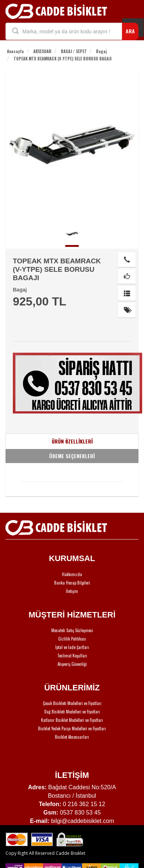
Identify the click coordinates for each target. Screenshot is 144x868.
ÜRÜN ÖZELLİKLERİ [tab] (72, 441)
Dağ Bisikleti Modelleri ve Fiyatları (72, 712)
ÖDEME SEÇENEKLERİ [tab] (72, 456)
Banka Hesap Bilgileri (72, 583)
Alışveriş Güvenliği (72, 664)
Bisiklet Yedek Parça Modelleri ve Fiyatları (72, 728)
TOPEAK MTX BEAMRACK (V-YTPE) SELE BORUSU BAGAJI (62, 59)
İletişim (72, 591)
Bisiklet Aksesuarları (72, 737)
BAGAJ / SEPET (74, 51)
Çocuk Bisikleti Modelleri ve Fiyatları (72, 703)
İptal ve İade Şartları (72, 647)
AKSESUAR (42, 51)
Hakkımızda (72, 574)
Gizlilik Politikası (72, 639)
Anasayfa (15, 51)
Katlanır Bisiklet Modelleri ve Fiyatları (72, 720)
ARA (130, 31)
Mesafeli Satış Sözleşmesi (72, 630)
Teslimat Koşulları (72, 656)
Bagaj (101, 51)
